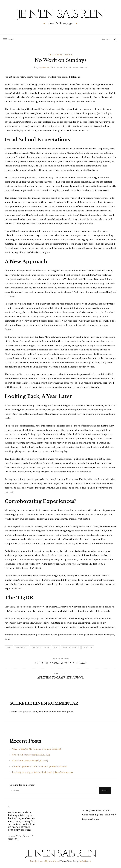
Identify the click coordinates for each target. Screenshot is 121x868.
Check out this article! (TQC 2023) (30, 761)
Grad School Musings (60, 55)
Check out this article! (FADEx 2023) (31, 755)
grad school (21, 647)
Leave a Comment (80, 67)
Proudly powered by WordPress (45, 861)
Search (105, 790)
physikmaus (44, 67)
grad (9, 647)
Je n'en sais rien (61, 15)
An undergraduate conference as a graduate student (39, 766)
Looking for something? (23, 785)
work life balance (71, 647)
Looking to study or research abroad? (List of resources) (42, 772)
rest (56, 647)
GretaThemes (85, 861)
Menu (9, 39)
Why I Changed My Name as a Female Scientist (37, 749)
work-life (88, 647)
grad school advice (40, 647)
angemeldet (26, 712)
